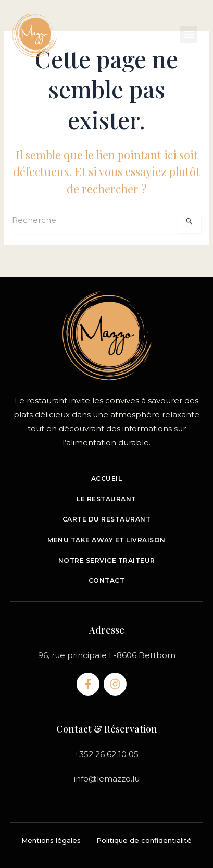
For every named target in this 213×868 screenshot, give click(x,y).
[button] (189, 34)
